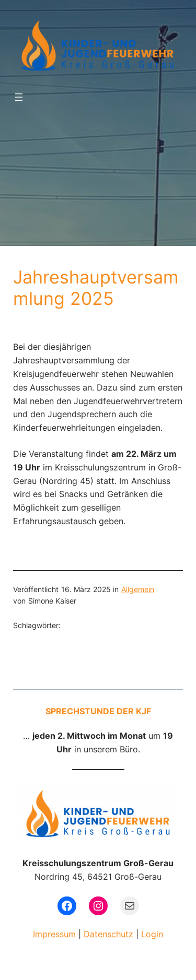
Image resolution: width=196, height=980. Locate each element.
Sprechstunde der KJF (98, 711)
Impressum (54, 934)
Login (152, 934)
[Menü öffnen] (19, 97)
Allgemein (138, 589)
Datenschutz (108, 934)
